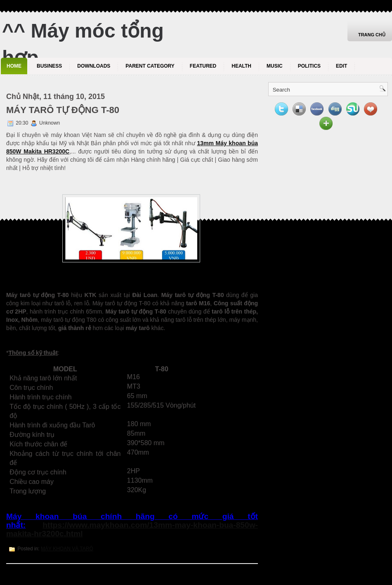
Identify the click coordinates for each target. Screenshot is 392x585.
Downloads (94, 66)
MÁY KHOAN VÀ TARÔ (67, 549)
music (275, 66)
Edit (341, 66)
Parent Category (150, 66)
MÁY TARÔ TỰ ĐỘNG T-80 (63, 110)
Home (14, 66)
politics (309, 66)
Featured (203, 66)
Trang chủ (372, 35)
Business (49, 66)
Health (241, 66)
